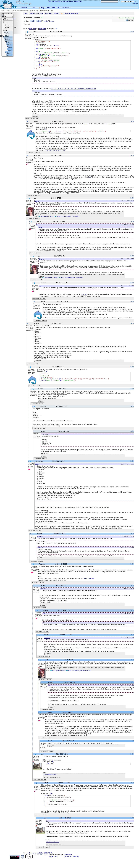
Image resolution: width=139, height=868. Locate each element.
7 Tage (40, 13)
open (34, 29)
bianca (37, 208)
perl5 (32, 21)
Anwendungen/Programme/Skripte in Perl (24, 11)
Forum (33, 8)
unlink (39, 21)
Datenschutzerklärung (72, 866)
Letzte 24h (33, 13)
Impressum (68, 864)
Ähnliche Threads (48, 21)
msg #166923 (89, 585)
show (44, 29)
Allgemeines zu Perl (46, 11)
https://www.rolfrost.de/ (50, 781)
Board (8, 11)
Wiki (49, 8)
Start (3, 11)
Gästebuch (66, 8)
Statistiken (48, 13)
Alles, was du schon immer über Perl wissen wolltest (65, 1)
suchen (56, 13)
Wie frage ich (43, 223)
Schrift (135, 4)
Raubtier (41, 266)
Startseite (24, 8)
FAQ (54, 8)
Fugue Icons (53, 866)
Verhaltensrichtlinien (71, 13)
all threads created (40, 862)
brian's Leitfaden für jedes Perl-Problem (67, 223)
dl (42, 39)
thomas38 (40, 543)
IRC (58, 8)
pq (37, 231)
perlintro (52, 223)
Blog (41, 8)
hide (31, 29)
